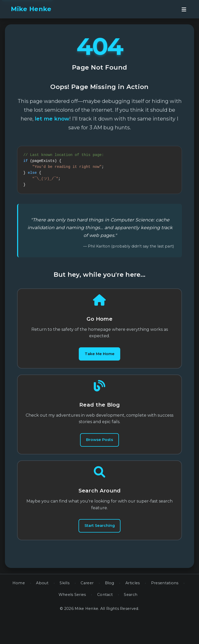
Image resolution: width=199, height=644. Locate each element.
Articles (133, 609)
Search (131, 621)
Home (19, 609)
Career (87, 609)
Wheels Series (72, 621)
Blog (110, 609)
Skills (65, 609)
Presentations (165, 609)
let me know (52, 119)
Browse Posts (99, 454)
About (42, 609)
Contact (105, 621)
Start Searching (99, 548)
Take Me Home (99, 361)
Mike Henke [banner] (31, 9)
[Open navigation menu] (184, 9)
